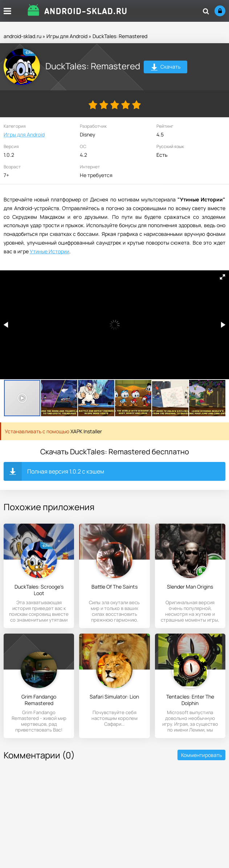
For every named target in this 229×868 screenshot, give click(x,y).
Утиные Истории (50, 251)
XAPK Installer (86, 431)
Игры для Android (67, 36)
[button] (222, 277)
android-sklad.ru (23, 36)
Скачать (166, 68)
